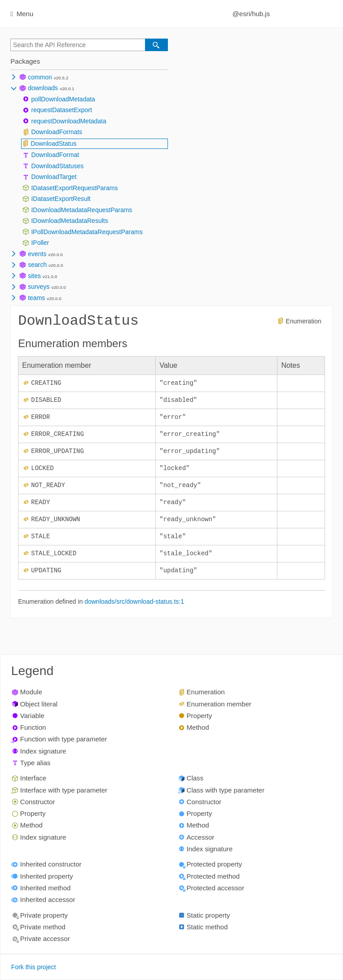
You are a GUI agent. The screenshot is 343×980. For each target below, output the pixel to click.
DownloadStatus (53, 144)
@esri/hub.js (251, 14)
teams (36, 298)
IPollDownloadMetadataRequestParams (87, 232)
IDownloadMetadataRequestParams (81, 210)
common (40, 77)
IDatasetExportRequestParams (74, 188)
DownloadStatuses (57, 166)
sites (34, 276)
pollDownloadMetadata (63, 99)
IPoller (40, 243)
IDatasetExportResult (61, 199)
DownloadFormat (55, 155)
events (37, 254)
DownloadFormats (57, 132)
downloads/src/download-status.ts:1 (134, 606)
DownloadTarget (54, 177)
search (37, 265)
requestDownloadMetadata (68, 121)
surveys (39, 287)
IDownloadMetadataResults (69, 221)
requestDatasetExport (61, 110)
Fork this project (34, 967)
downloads (43, 88)
